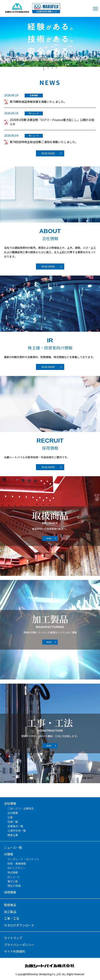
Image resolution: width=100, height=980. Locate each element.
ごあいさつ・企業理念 (21, 808)
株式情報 (13, 872)
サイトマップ (13, 938)
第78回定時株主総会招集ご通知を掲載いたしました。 (44, 142)
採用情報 (10, 892)
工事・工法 (12, 918)
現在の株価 (14, 886)
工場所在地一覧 (17, 831)
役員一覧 (13, 822)
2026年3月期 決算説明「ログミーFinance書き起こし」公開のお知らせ (52, 122)
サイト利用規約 (15, 951)
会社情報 (10, 803)
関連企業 (13, 835)
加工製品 (10, 912)
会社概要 (13, 813)
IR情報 (9, 854)
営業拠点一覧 (15, 826)
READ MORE (48, 153)
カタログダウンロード (19, 925)
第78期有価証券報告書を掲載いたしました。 (38, 102)
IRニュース (14, 877)
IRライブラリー (16, 868)
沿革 (10, 817)
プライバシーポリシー (19, 945)
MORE (49, 538)
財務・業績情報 (17, 864)
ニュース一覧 (13, 847)
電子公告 (13, 881)
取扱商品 (10, 905)
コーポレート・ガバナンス (23, 859)
